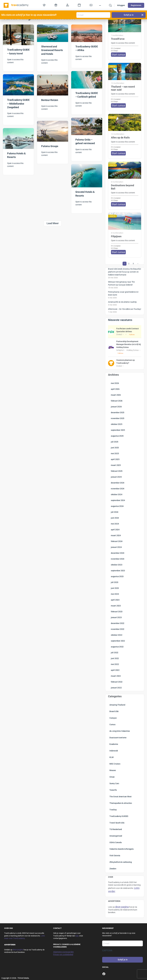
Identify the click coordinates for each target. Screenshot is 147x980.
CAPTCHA (107, 951)
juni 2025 (115, 448)
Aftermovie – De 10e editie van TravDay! (125, 309)
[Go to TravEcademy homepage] (16, 5)
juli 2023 (115, 582)
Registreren (136, 5)
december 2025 (118, 412)
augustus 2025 (117, 436)
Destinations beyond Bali (122, 187)
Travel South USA (117, 823)
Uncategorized (116, 836)
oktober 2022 (116, 635)
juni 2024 (115, 518)
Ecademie (114, 744)
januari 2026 (116, 407)
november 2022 (118, 629)
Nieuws (113, 770)
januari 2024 (116, 547)
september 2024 (118, 500)
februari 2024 (117, 541)
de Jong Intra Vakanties (120, 731)
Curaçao (113, 718)
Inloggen (121, 5)
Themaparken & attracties (121, 803)
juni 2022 (115, 658)
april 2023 (115, 600)
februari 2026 (117, 401)
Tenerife (113, 790)
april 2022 (115, 670)
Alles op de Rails (120, 138)
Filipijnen (116, 236)
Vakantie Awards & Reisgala (122, 849)
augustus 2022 (117, 647)
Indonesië (114, 751)
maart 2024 (116, 535)
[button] (142, 15)
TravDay (113, 810)
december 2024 (118, 483)
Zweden (113, 869)
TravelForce (118, 39)
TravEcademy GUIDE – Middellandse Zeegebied (18, 104)
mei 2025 (115, 453)
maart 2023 (116, 606)
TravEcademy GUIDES (119, 816)
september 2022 (118, 641)
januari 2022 (116, 688)
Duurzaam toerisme (118, 738)
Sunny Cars (114, 783)
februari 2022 (117, 682)
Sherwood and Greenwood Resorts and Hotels (52, 50)
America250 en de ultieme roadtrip (122, 302)
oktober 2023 (116, 565)
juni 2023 (115, 588)
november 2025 (118, 418)
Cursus (112, 724)
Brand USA (114, 711)
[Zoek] (110, 5)
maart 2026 (116, 395)
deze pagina (18, 950)
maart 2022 (116, 676)
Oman (112, 777)
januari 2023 (116, 617)
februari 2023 (117, 612)
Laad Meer (53, 223)
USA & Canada (116, 842)
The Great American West (120, 797)
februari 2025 (117, 471)
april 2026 (115, 389)
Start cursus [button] (118, 55)
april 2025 (115, 459)
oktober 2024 (116, 494)
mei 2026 (115, 383)
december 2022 (118, 623)
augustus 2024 (117, 506)
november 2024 (118, 489)
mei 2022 (115, 664)
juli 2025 (115, 442)
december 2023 (118, 553)
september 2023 (118, 571)
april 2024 (115, 530)
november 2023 (118, 559)
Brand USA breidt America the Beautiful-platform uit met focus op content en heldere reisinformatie (125, 272)
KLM (111, 757)
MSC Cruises (115, 764)
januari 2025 (116, 477)
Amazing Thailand (117, 705)
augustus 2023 (117, 576)
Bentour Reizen (50, 100)
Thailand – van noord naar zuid (123, 88)
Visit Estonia (115, 856)
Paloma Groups (50, 146)
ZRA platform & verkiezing (121, 862)
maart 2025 (116, 465)
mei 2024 (115, 524)
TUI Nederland (116, 829)
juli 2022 (115, 653)
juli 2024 (115, 512)
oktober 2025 (116, 424)
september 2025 (118, 430)
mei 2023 (115, 594)
